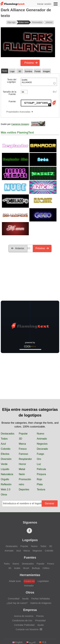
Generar (50, 503)
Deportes (24, 489)
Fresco (23, 449)
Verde (4, 464)
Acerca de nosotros (24, 616)
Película (41, 469)
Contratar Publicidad (24, 625)
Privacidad (40, 621)
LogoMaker (43, 581)
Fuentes (30, 557)
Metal (22, 469)
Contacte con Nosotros (29, 629)
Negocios (42, 444)
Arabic (17, 568)
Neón (22, 474)
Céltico (46, 568)
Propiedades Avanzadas (18, 112)
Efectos (5, 454)
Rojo (39, 479)
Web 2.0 (6, 489)
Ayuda (25, 599)
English (17, 642)
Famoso (24, 454)
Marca (22, 444)
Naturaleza (7, 474)
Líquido (5, 469)
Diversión (6, 459)
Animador (29, 586)
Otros (4, 495)
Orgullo (5, 479)
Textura (41, 489)
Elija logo (11, 22)
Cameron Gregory (20, 124)
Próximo (31, 63)
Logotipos (30, 540)
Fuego (40, 454)
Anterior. (18, 248)
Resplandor (25, 459)
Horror (22, 464)
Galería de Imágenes (41, 603)
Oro (39, 459)
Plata (40, 484)
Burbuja (36, 568)
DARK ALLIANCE (39, 82)
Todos (4, 439)
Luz (39, 464)
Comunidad (14, 599)
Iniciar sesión (44, 4)
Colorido (6, 449)
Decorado (42, 449)
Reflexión (6, 484)
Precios (40, 616)
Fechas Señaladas (41, 599)
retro (22, 484)
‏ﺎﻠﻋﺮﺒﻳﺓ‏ (31, 642)
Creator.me (29, 581)
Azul (3, 444)
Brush (26, 568)
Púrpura (41, 474)
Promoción (25, 479)
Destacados (8, 434)
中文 (43, 642)
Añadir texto (15, 581)
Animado (42, 439)
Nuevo (40, 434)
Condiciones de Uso (22, 621)
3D (20, 439)
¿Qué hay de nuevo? (17, 603)
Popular (23, 434)
